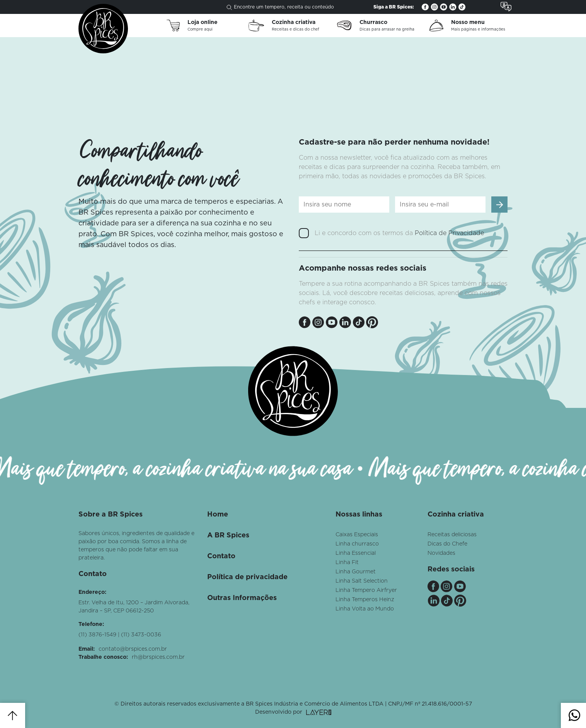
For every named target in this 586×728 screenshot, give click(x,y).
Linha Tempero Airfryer (366, 590)
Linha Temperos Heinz (365, 600)
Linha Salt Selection (362, 581)
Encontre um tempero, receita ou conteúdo (280, 7)
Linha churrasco (357, 544)
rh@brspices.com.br (158, 657)
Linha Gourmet (356, 572)
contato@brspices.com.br (133, 649)
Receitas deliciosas (452, 535)
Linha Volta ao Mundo (365, 609)
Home (218, 515)
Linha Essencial (356, 553)
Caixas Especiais (357, 535)
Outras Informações (242, 598)
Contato (221, 556)
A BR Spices (228, 535)
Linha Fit (347, 563)
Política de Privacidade (449, 233)
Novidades (441, 553)
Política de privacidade (247, 577)
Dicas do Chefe (447, 544)
